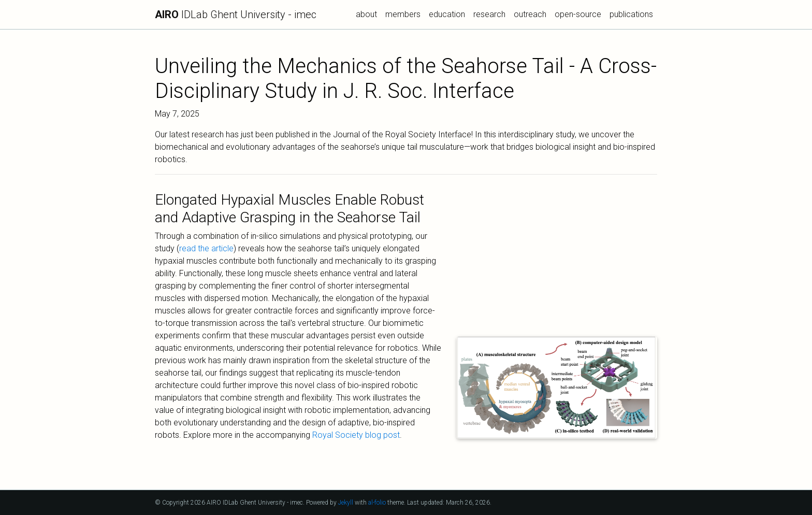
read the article (206, 248)
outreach (530, 14)
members (403, 14)
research (489, 14)
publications (631, 14)
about (366, 14)
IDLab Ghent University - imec (236, 15)
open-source (578, 14)
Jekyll (346, 503)
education (447, 14)
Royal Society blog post (356, 435)
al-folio (377, 503)
